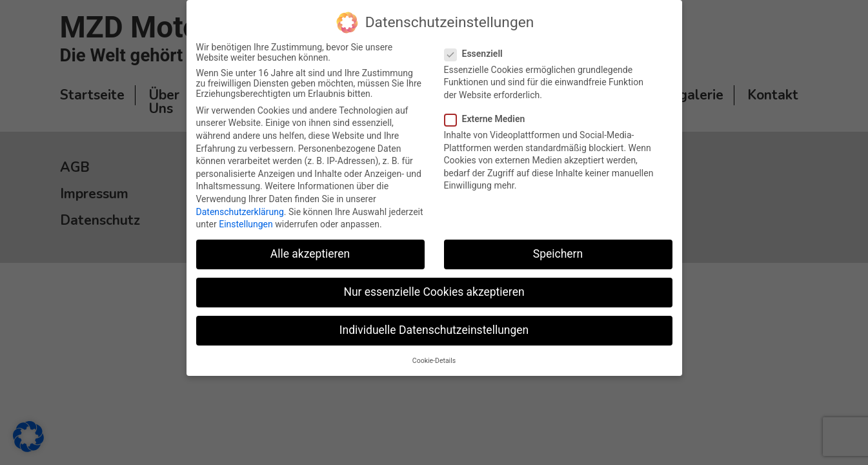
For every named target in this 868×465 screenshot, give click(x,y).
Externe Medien (490, 119)
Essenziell (479, 53)
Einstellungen (246, 224)
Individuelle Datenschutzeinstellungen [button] (434, 330)
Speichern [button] (558, 254)
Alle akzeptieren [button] (310, 254)
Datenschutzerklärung (240, 211)
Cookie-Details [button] (434, 360)
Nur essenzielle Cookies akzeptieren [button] (434, 292)
